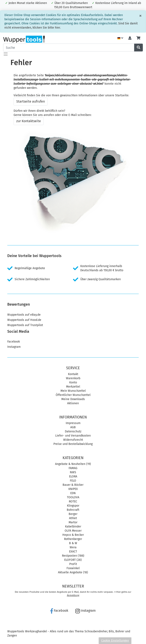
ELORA (73, 476)
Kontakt (73, 374)
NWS (73, 472)
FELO (73, 481)
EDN (73, 493)
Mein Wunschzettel (73, 391)
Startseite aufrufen (31, 101)
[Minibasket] (138, 38)
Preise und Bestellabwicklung (73, 444)
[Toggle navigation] (6, 54)
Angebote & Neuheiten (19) (73, 464)
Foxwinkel (73, 568)
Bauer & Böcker (73, 485)
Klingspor (73, 506)
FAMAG (73, 468)
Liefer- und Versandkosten (73, 436)
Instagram (14, 347)
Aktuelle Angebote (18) (73, 572)
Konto (73, 382)
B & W (73, 543)
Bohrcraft (73, 510)
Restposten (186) (73, 556)
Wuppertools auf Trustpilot (25, 325)
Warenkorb (73, 378)
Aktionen (73, 403)
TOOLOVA (73, 497)
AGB (73, 427)
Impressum (73, 423)
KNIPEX (73, 489)
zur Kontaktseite (29, 121)
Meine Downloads (73, 399)
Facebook (14, 342)
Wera (73, 547)
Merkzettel (73, 387)
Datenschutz (73, 431)
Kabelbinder (73, 527)
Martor (73, 522)
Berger (73, 514)
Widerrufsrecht (73, 440)
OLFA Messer (73, 531)
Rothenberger (73, 539)
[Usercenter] (130, 38)
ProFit (73, 564)
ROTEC (73, 502)
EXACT (73, 552)
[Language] (120, 38)
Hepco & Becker (73, 535)
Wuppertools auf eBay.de (24, 315)
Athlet (73, 518)
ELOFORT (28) (73, 560)
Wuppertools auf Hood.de (24, 320)
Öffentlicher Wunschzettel (73, 395)
